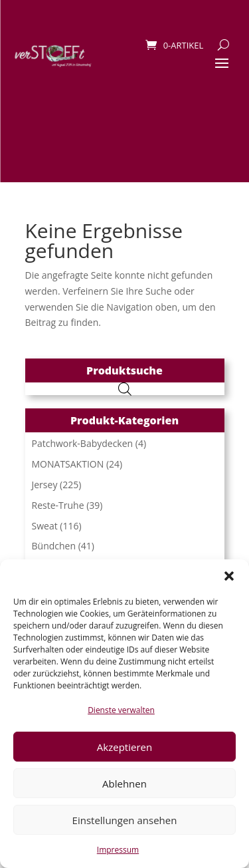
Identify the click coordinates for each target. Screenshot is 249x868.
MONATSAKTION (68, 464)
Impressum (118, 850)
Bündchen (54, 546)
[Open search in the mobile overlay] (125, 389)
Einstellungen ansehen (125, 820)
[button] (229, 576)
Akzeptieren (124, 747)
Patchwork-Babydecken (83, 443)
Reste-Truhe (58, 505)
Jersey (45, 485)
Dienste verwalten (121, 710)
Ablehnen (124, 784)
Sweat (45, 526)
